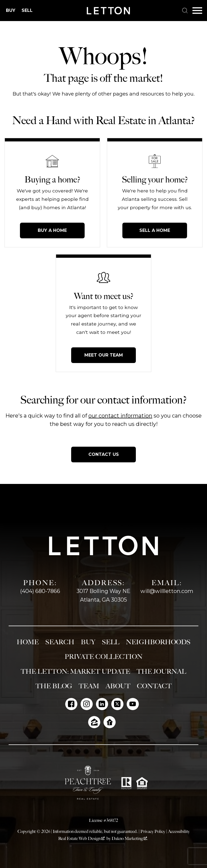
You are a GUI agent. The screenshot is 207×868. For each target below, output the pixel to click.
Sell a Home (155, 230)
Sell (111, 642)
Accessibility (179, 831)
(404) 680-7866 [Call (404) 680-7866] (40, 591)
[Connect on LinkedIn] (102, 704)
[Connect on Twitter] (117, 704)
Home (28, 642)
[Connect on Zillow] (94, 722)
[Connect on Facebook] (71, 704)
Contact (154, 686)
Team (89, 686)
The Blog (54, 686)
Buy (88, 642)
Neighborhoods (158, 642)
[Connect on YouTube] (133, 704)
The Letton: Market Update (75, 672)
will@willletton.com (167, 591)
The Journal (161, 672)
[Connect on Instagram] (87, 704)
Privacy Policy (153, 831)
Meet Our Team (104, 355)
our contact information (120, 416)
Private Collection (104, 657)
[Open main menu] (197, 11)
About (118, 686)
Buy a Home (52, 230)
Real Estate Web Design (81, 838)
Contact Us (104, 454)
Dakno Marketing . (130, 838)
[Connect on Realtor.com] (110, 722)
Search (60, 642)
